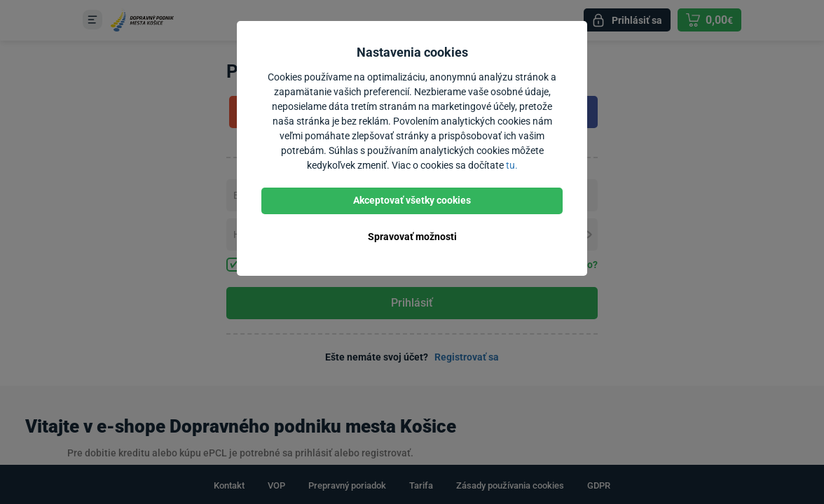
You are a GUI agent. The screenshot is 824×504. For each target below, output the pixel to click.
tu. (512, 165)
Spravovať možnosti (412, 237)
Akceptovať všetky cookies (412, 200)
